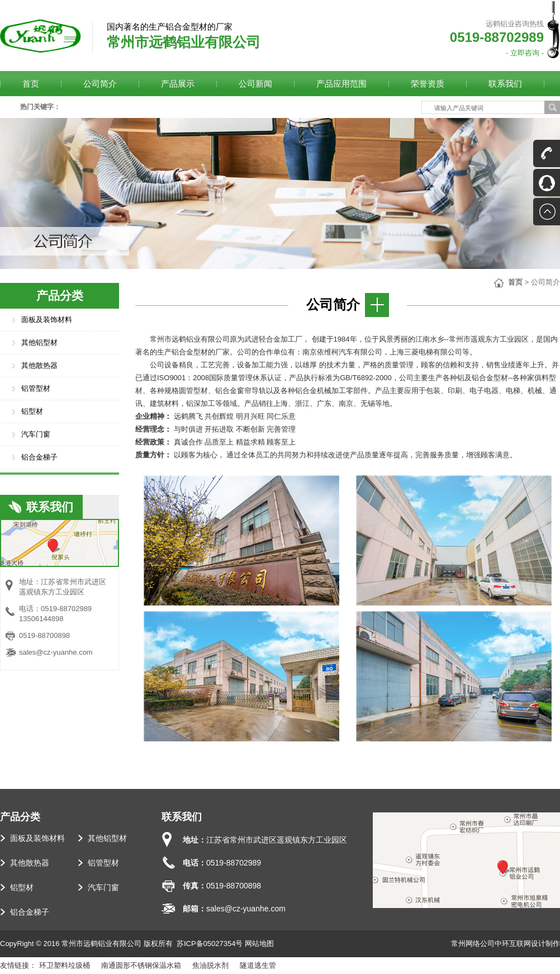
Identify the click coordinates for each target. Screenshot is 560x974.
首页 (515, 282)
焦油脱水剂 (210, 965)
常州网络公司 (473, 944)
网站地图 (259, 944)
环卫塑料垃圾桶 (65, 965)
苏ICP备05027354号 (210, 944)
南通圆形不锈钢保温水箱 (141, 965)
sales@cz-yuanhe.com (56, 652)
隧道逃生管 (258, 965)
